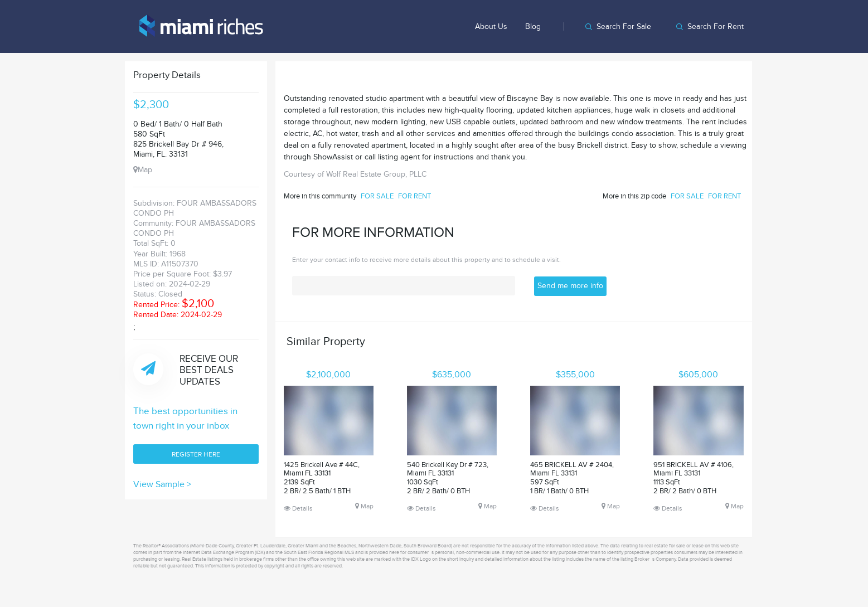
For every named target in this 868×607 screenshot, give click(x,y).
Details (298, 508)
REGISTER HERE (196, 454)
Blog (533, 26)
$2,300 (151, 105)
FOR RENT (414, 196)
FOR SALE (377, 196)
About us (491, 26)
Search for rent (716, 26)
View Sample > (162, 484)
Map (143, 170)
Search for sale (624, 26)
